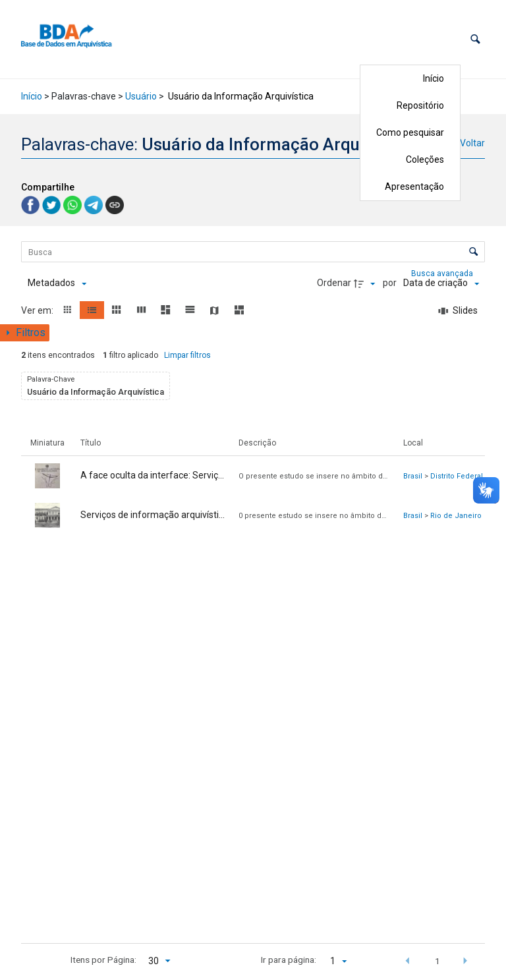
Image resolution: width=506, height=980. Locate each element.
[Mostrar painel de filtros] (25, 333)
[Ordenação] (441, 283)
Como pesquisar (410, 132)
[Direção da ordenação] (366, 283)
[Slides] (459, 311)
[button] (475, 39)
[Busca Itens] (253, 252)
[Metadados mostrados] (57, 283)
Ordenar (334, 283)
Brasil (413, 476)
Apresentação (414, 187)
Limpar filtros (187, 355)
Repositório (420, 105)
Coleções (425, 159)
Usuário (141, 96)
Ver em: (38, 310)
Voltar (472, 143)
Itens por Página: (103, 960)
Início (434, 78)
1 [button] (437, 961)
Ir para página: (289, 960)
